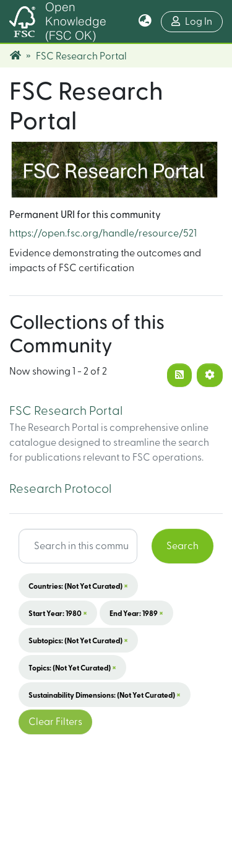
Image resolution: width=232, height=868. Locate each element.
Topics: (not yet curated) (72, 667)
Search (183, 546)
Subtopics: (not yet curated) (78, 640)
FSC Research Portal (66, 411)
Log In (197, 20)
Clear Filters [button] (55, 722)
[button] (145, 22)
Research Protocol (60, 489)
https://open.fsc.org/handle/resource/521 (103, 233)
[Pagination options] (210, 375)
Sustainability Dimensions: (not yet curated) (105, 695)
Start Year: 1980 (58, 613)
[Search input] (78, 546)
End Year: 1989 (136, 613)
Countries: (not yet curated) (78, 586)
